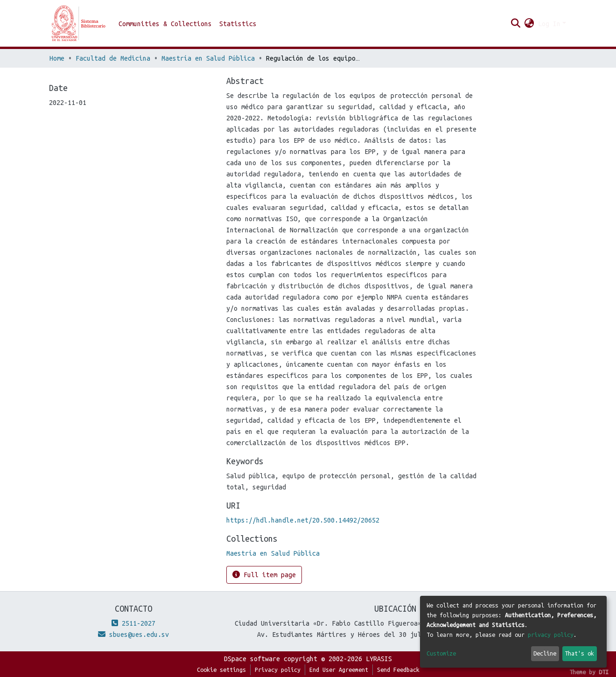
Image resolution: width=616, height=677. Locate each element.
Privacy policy (278, 670)
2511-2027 (133, 623)
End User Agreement (339, 670)
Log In (549, 24)
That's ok (579, 653)
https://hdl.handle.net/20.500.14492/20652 (303, 520)
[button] (529, 24)
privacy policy (551, 635)
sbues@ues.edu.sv (133, 635)
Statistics (238, 24)
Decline (545, 653)
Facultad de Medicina (113, 58)
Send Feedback (398, 670)
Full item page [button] (264, 575)
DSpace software (252, 659)
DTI (604, 672)
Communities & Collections (165, 24)
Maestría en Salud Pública (208, 58)
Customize (441, 653)
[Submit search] (516, 24)
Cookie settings (221, 670)
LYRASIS (379, 659)
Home (57, 58)
